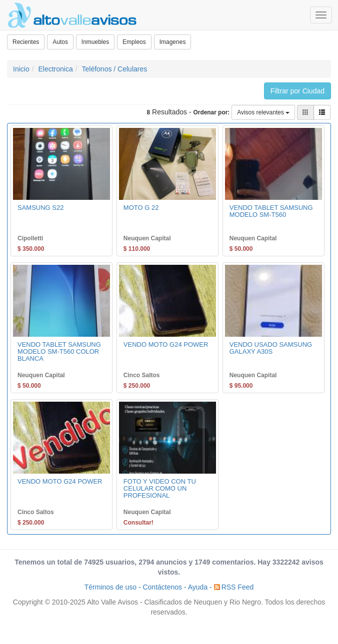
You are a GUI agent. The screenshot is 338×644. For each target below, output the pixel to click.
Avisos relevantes (263, 112)
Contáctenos (162, 587)
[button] (322, 112)
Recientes (26, 42)
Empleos (134, 42)
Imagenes (173, 42)
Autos (60, 42)
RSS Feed (238, 587)
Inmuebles (95, 42)
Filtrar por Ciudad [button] (297, 91)
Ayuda (198, 587)
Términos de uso (110, 587)
